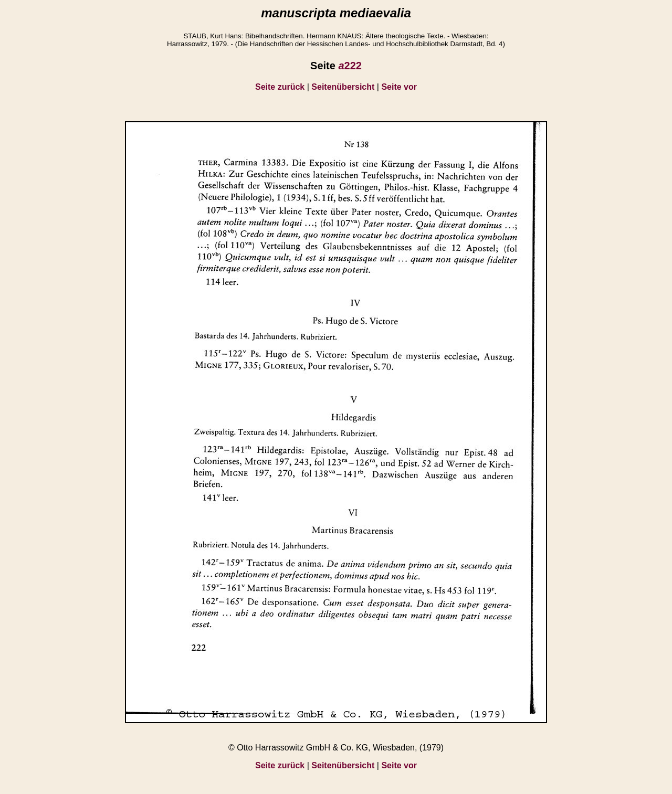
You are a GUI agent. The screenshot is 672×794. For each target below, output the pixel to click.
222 (350, 66)
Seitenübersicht (343, 87)
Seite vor (399, 87)
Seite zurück (280, 87)
